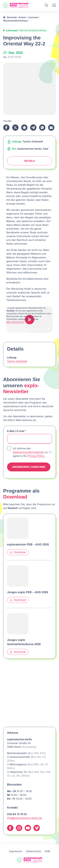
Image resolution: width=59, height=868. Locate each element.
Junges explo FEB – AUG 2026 (28, 592)
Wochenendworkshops (15, 21)
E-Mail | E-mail (16, 431)
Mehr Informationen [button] (15, 322)
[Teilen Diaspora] (24, 128)
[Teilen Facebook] (6, 128)
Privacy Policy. (36, 456)
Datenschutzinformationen (28, 452)
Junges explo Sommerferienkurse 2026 (24, 642)
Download (18, 552)
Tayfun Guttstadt (17, 361)
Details (29, 161)
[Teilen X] (15, 128)
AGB (47, 851)
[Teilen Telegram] (33, 128)
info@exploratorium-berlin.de (25, 818)
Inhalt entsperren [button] (16, 326)
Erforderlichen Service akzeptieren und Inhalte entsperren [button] (28, 330)
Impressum (16, 851)
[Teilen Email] (51, 128)
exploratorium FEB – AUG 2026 (28, 544)
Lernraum (33, 17)
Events (22, 17)
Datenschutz (33, 851)
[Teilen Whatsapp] (42, 128)
